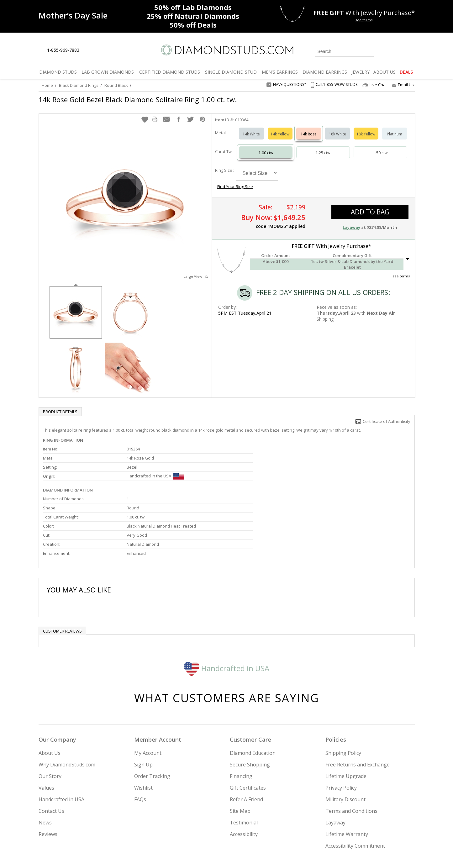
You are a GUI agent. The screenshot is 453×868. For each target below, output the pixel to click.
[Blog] (371, 831)
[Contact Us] (104, 50)
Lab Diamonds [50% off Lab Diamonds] (193, 7)
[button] (145, 113)
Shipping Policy (343, 698)
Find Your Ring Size (305, 163)
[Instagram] (309, 831)
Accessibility (244, 779)
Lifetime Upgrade (346, 721)
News (45, 768)
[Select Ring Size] (257, 166)
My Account (148, 698)
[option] (76, 305)
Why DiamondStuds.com (67, 710)
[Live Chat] (90, 50)
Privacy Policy (341, 733)
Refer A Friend (246, 744)
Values (46, 733)
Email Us (403, 85)
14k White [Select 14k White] (251, 128)
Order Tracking (152, 721)
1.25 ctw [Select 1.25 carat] (323, 147)
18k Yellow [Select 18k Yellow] (366, 128)
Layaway (335, 768)
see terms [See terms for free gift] (364, 20)
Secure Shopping (250, 710)
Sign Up (143, 710)
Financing (241, 721)
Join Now (252, 829)
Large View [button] (196, 270)
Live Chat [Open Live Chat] (375, 85)
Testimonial (244, 768)
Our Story (50, 721)
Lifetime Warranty (347, 779)
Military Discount (345, 744)
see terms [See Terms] (401, 259)
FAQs (140, 744)
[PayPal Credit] (276, 854)
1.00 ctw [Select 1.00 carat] (266, 147)
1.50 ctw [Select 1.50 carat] (380, 147)
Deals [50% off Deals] (193, 25)
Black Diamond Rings (79, 85)
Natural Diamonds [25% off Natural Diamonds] (193, 16)
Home (47, 85)
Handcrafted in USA (226, 613)
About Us (50, 698)
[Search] (344, 51)
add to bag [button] (370, 195)
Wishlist (143, 733)
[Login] (382, 51)
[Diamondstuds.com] (226, 50)
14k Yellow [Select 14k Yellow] (280, 128)
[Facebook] (340, 831)
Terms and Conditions (351, 756)
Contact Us (51, 756)
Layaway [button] (351, 211)
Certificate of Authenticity (383, 415)
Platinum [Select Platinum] (395, 128)
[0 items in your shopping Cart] (411, 51)
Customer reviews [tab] (62, 576)
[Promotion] (73, 16)
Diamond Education (253, 698)
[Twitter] (326, 831)
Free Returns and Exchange (358, 710)
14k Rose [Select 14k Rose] (309, 128)
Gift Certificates (248, 733)
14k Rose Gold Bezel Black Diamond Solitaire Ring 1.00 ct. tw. (138, 99)
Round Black (116, 85)
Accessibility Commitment (355, 791)
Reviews (48, 779)
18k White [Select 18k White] (337, 128)
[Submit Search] (369, 51)
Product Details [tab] (60, 405)
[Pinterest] (354, 831)
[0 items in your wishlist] (396, 51)
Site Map (240, 756)
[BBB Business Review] (178, 854)
